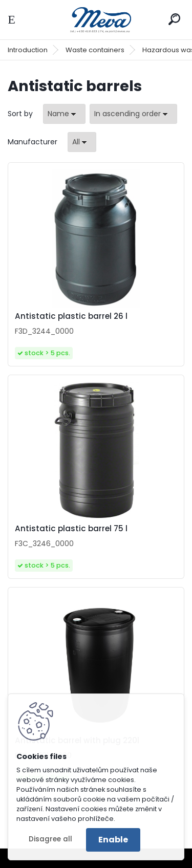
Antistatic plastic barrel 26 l (71, 316)
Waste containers (95, 50)
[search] (174, 19)
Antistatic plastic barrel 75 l (71, 529)
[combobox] (64, 114)
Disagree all (50, 839)
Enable (113, 840)
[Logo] (96, 20)
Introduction (28, 50)
